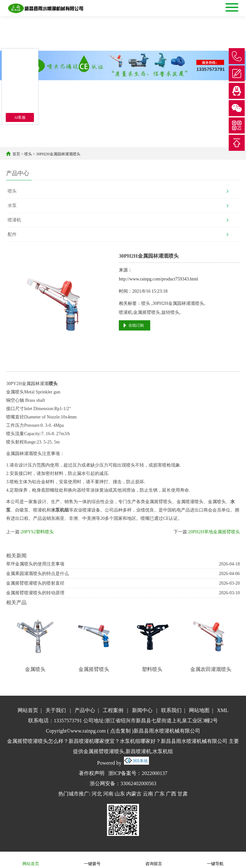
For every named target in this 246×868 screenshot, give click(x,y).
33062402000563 (138, 783)
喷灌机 (14, 220)
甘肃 (183, 794)
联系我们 (171, 710)
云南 (148, 794)
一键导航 (215, 859)
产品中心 (85, 710)
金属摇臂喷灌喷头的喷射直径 (35, 583)
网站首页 (28, 710)
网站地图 (199, 710)
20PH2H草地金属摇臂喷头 (214, 532)
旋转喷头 (170, 312)
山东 (120, 794)
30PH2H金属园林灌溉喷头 (58, 154)
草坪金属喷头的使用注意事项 (35, 564)
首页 (16, 154)
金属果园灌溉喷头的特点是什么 (37, 574)
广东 (160, 794)
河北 (97, 794)
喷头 (28, 154)
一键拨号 (92, 859)
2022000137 (154, 773)
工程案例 (113, 710)
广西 (171, 794)
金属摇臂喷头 (147, 312)
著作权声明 (92, 773)
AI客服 (20, 117)
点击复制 (120, 731)
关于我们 (56, 710)
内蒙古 (134, 794)
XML (223, 710)
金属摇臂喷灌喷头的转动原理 (35, 593)
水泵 (12, 206)
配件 (12, 234)
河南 (108, 794)
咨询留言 (154, 859)
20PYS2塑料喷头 (37, 532)
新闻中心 (142, 710)
